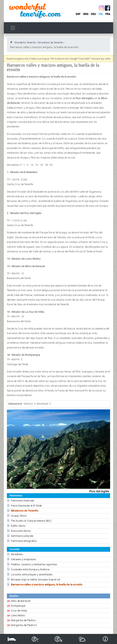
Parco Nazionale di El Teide (26, 506)
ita (101, 14)
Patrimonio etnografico (24, 541)
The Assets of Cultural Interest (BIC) (31, 521)
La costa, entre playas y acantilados (32, 574)
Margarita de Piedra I (23, 620)
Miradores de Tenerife (50, 42)
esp (78, 14)
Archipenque (18, 606)
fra (108, 14)
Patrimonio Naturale (22, 501)
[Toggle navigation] (13, 28)
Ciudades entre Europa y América (30, 569)
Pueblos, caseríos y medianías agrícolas (34, 564)
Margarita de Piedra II (24, 625)
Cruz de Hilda (19, 611)
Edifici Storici (18, 526)
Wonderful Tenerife (25, 42)
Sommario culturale (22, 536)
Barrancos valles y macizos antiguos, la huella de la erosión (47, 585)
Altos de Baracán (21, 601)
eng (86, 14)
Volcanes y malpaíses (23, 559)
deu (93, 14)
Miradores (17, 554)
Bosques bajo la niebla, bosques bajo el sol (36, 579)
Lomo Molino (18, 615)
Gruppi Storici (19, 516)
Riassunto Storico (21, 531)
